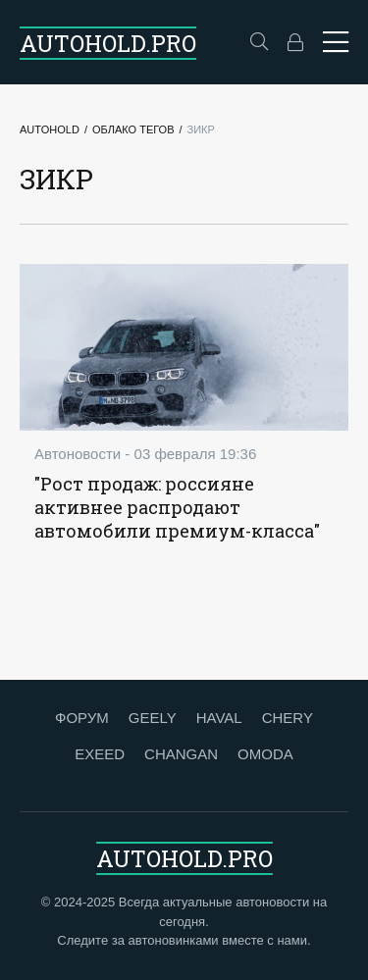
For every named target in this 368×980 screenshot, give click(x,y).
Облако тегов (133, 129)
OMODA (265, 754)
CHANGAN (181, 754)
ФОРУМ (82, 718)
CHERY (288, 718)
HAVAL (219, 718)
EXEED (100, 754)
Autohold (50, 129)
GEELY (153, 718)
